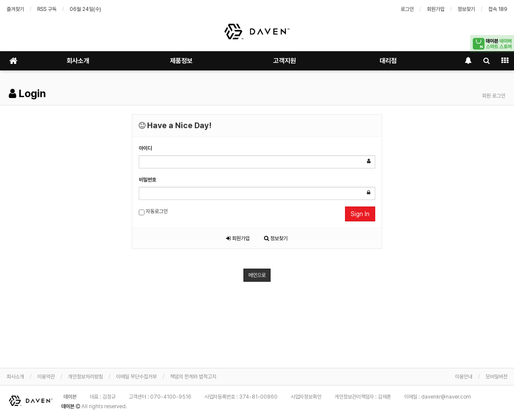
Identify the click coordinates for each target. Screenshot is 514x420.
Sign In (360, 214)
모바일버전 (496, 377)
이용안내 (464, 377)
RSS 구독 (47, 9)
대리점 (388, 61)
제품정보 (181, 61)
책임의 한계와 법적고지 (193, 377)
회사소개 (78, 61)
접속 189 (498, 9)
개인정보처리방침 (85, 377)
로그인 (407, 9)
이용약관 (46, 377)
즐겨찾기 (15, 9)
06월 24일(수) (85, 9)
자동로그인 (153, 212)
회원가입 (436, 9)
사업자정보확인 (306, 397)
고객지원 (285, 61)
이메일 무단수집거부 (136, 377)
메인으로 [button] (257, 275)
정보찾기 (466, 9)
